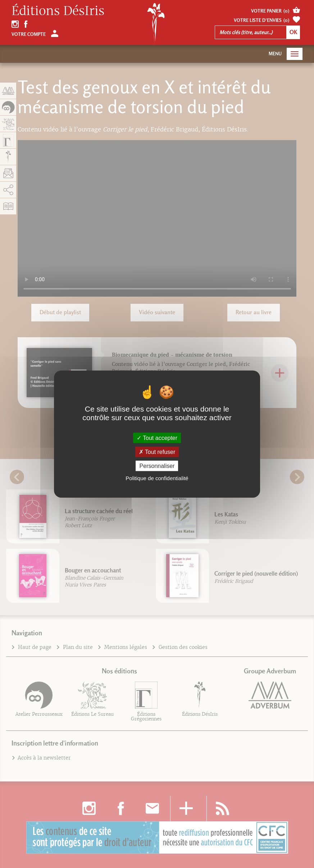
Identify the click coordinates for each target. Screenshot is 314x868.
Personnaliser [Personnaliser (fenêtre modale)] (157, 466)
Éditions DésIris (58, 11)
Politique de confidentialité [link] (157, 478)
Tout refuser (157, 452)
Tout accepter (157, 438)
